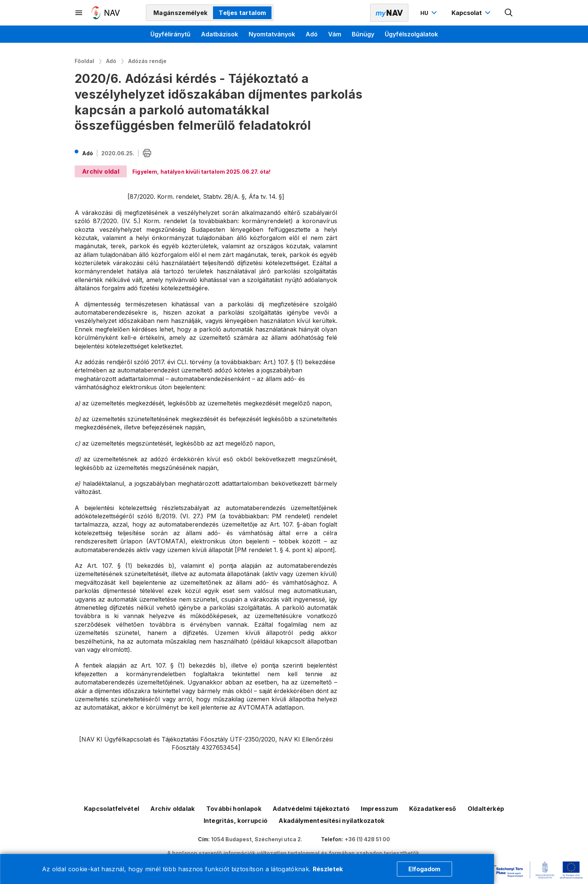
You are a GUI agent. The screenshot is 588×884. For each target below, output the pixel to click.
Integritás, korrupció (236, 821)
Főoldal (84, 61)
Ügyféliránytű (170, 34)
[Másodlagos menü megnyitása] (79, 13)
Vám (335, 34)
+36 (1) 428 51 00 (367, 839)
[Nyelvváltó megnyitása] (430, 13)
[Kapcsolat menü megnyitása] (472, 13)
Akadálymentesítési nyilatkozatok (331, 821)
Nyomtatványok (272, 34)
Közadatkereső (433, 809)
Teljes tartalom (242, 13)
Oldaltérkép (486, 809)
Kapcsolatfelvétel (112, 809)
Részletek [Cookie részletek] (328, 869)
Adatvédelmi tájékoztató (311, 809)
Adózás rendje (147, 61)
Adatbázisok (220, 34)
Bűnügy (363, 34)
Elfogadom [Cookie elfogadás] (424, 869)
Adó (312, 34)
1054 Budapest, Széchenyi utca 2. (257, 839)
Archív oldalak (172, 809)
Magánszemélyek (180, 13)
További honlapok (234, 809)
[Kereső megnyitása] (509, 13)
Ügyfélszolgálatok (411, 34)
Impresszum (379, 809)
